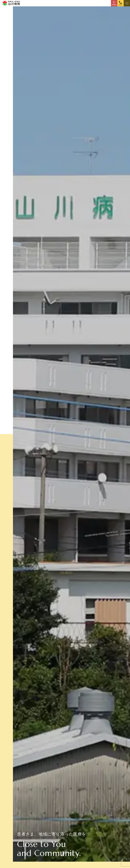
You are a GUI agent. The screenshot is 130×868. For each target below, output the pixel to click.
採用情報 (114, 5)
